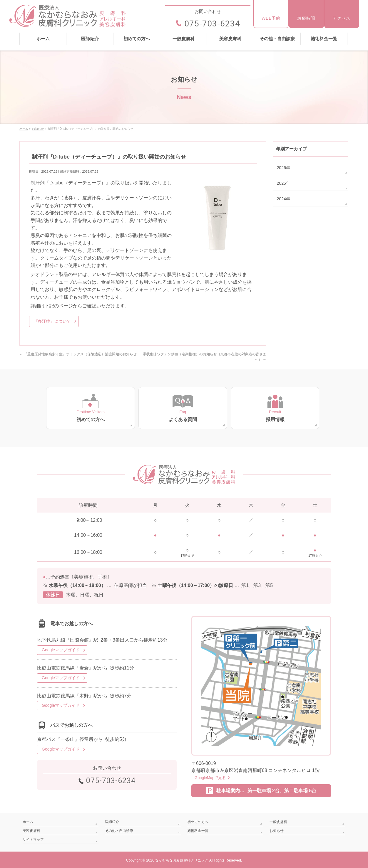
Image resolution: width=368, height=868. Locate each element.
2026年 (283, 167)
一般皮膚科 (278, 821)
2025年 (283, 183)
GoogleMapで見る (210, 777)
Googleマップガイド (61, 650)
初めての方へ (198, 821)
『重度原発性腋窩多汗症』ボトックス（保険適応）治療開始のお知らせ (78, 354)
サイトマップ (33, 838)
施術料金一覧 (198, 830)
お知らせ (277, 830)
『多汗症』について (52, 321)
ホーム (28, 821)
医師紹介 (112, 821)
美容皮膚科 (31, 830)
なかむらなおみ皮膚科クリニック (182, 859)
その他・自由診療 (119, 830)
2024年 (283, 199)
